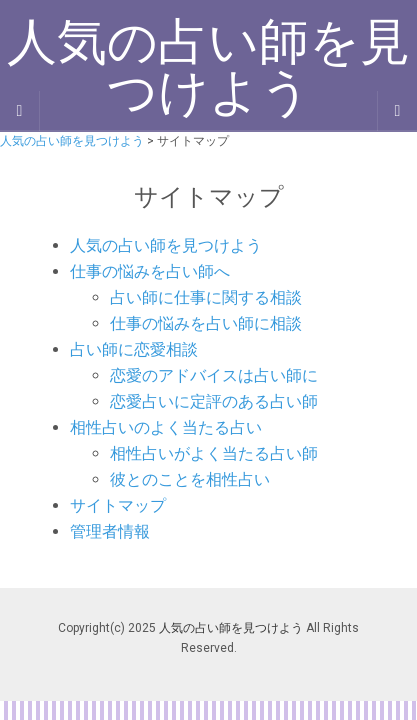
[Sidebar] (20, 111)
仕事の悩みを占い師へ (150, 271)
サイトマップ (118, 505)
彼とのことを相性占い (190, 479)
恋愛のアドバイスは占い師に (214, 375)
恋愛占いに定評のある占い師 (214, 401)
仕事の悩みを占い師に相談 (206, 323)
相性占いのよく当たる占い (166, 427)
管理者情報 (110, 531)
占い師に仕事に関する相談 (206, 297)
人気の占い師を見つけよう (166, 245)
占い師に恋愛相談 (134, 349)
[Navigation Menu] (397, 111)
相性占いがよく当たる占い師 (214, 453)
